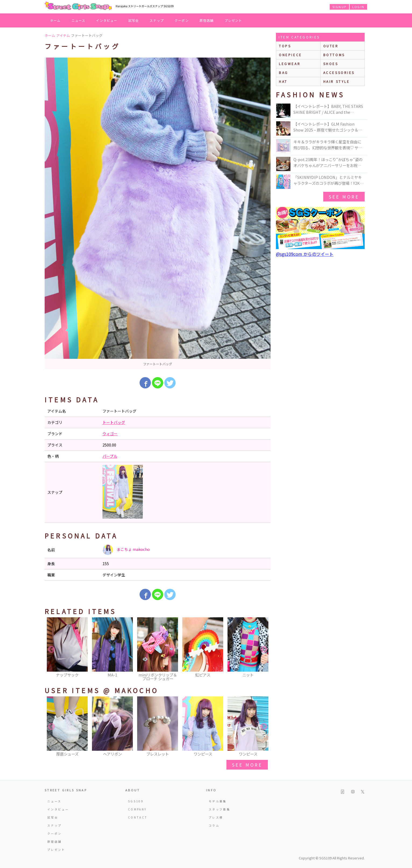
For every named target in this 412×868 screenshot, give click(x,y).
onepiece (290, 55)
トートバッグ (114, 422)
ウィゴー (110, 434)
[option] (158, 213)
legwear (290, 64)
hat (283, 81)
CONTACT (138, 817)
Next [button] (264, 650)
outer (331, 46)
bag (284, 72)
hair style (337, 81)
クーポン (182, 20)
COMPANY (137, 809)
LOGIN (358, 7)
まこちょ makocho (126, 550)
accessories (339, 72)
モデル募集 (218, 801)
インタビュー (107, 20)
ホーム (55, 20)
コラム (214, 825)
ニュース (79, 20)
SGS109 (136, 801)
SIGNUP (339, 7)
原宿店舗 (207, 20)
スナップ (157, 20)
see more (247, 765)
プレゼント (233, 20)
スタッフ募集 (219, 809)
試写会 (134, 20)
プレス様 (216, 817)
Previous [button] (51, 650)
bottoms (334, 55)
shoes (331, 64)
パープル (110, 456)
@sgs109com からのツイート (305, 254)
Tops (285, 46)
